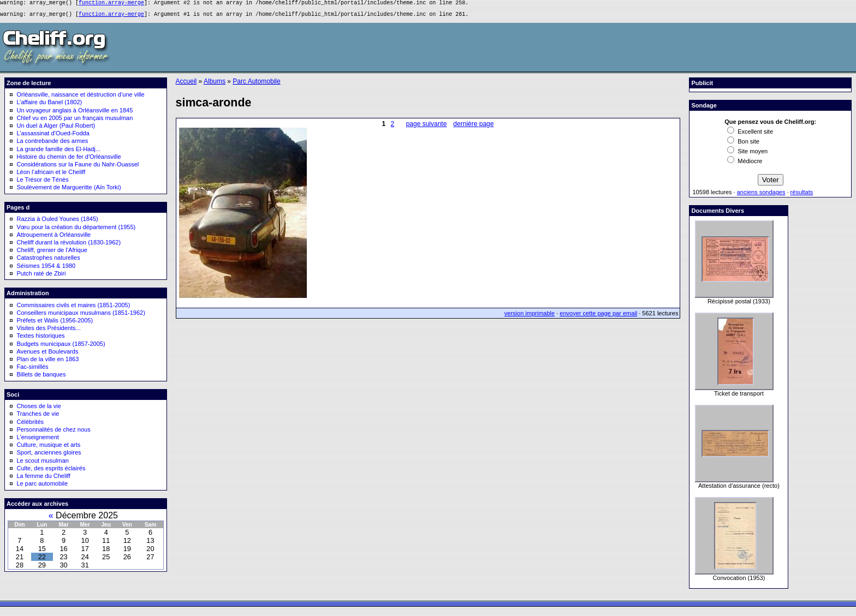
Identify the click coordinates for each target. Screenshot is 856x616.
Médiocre (745, 164)
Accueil (186, 85)
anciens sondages (761, 195)
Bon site (743, 145)
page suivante (427, 127)
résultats (802, 195)
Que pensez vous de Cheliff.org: (770, 125)
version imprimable (530, 316)
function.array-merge (111, 4)
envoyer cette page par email (598, 316)
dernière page (473, 127)
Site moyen (747, 154)
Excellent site (750, 135)
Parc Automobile (256, 85)
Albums (215, 85)
